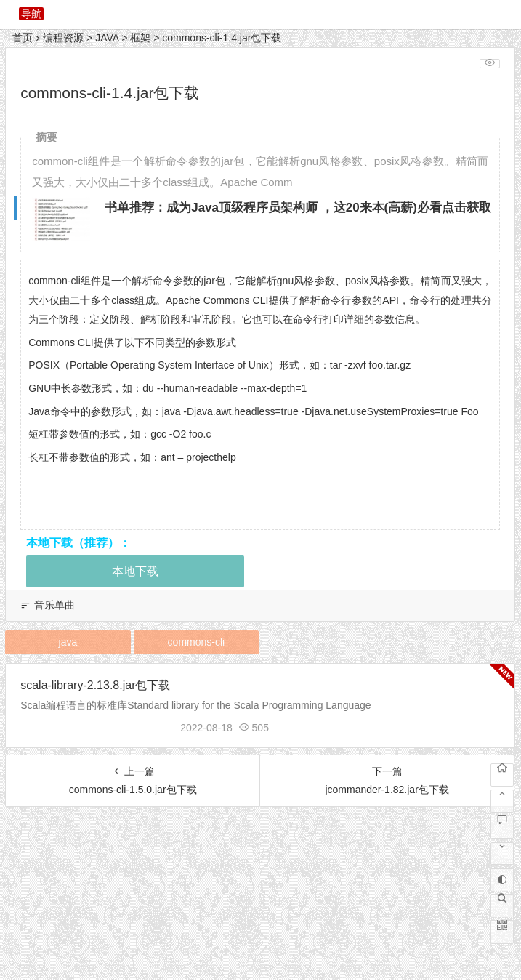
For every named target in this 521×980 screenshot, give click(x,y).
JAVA (107, 38)
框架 (140, 38)
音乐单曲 (54, 605)
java (68, 642)
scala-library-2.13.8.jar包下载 (95, 685)
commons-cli (197, 642)
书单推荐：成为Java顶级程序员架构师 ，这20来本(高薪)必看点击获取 (298, 208)
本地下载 (135, 571)
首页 (23, 38)
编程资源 (63, 38)
